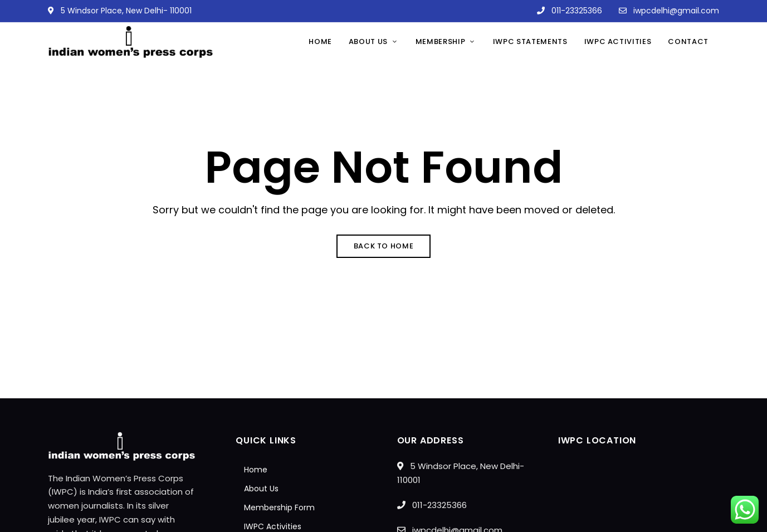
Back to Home (384, 246)
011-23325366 (570, 11)
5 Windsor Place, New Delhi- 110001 (120, 11)
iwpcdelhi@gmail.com (669, 11)
